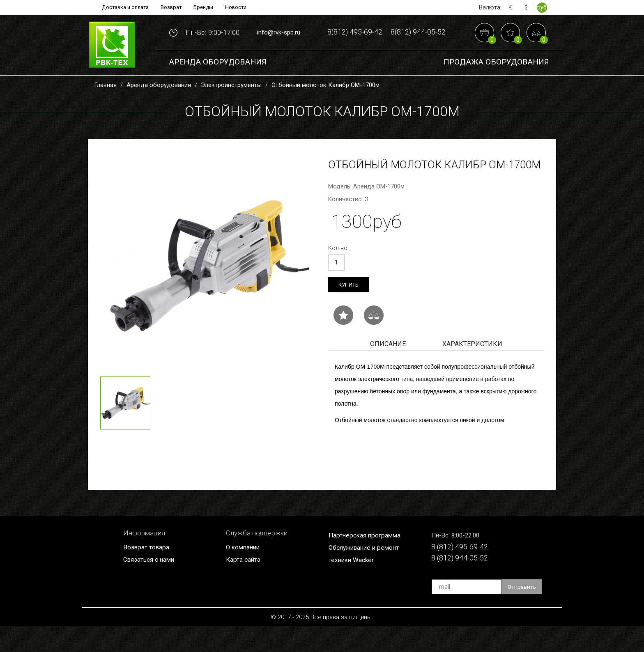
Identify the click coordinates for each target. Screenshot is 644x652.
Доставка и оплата (121, 7)
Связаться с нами (152, 585)
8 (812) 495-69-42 (463, 572)
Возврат (171, 7)
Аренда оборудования (218, 86)
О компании (245, 572)
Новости (241, 7)
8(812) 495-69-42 (386, 31)
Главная (105, 108)
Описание (388, 368)
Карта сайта (245, 585)
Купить (350, 309)
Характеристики (472, 368)
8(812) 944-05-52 (386, 57)
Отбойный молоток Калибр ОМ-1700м (325, 108)
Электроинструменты (231, 108)
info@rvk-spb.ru (279, 44)
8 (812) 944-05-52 (463, 584)
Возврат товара (148, 572)
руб (542, 7)
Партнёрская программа (367, 560)
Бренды (206, 7)
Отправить (523, 613)
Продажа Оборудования (496, 86)
